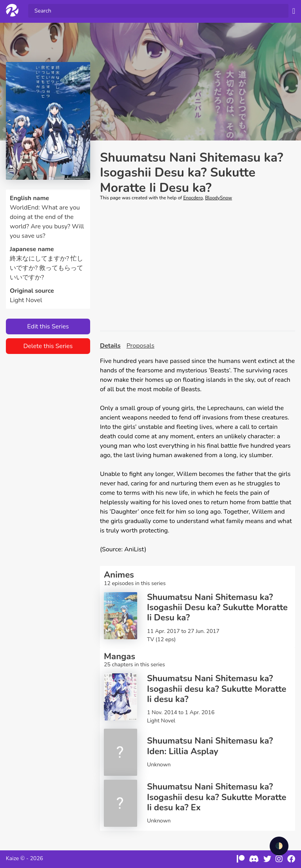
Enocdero (193, 198)
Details (110, 346)
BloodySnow (218, 198)
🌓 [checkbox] (279, 846)
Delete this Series (48, 346)
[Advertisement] (198, 266)
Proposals (141, 346)
